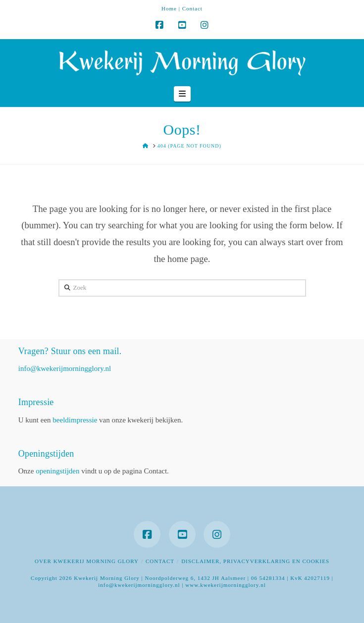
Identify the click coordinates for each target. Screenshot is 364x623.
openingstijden (57, 471)
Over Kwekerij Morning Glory (87, 561)
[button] (182, 94)
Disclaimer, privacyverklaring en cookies (255, 561)
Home (169, 8)
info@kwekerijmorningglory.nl (65, 368)
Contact (192, 8)
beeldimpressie (75, 420)
